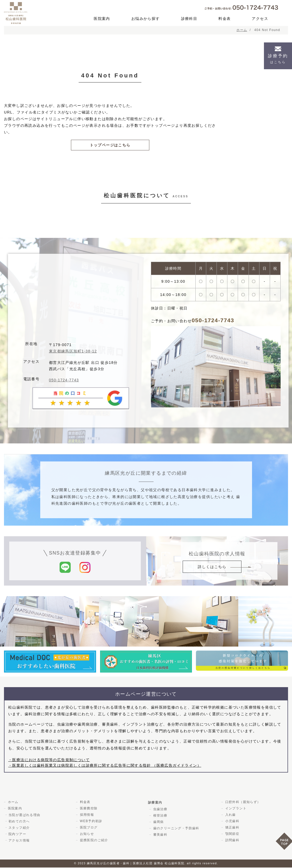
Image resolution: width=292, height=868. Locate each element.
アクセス (260, 19)
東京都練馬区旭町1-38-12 (73, 352)
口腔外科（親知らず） (242, 803)
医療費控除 (88, 809)
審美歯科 (160, 835)
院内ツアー (17, 835)
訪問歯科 (232, 841)
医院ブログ (88, 828)
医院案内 (102, 19)
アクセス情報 (19, 841)
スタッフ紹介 (19, 828)
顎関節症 (232, 835)
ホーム (12, 803)
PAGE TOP (284, 843)
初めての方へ (19, 822)
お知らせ (86, 835)
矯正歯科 (232, 828)
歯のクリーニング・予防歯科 (176, 829)
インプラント (235, 809)
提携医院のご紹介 (93, 841)
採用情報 (86, 815)
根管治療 (160, 816)
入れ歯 (230, 815)
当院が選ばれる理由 (24, 815)
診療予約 (278, 59)
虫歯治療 (160, 810)
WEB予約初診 (90, 822)
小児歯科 (232, 822)
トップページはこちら (110, 145)
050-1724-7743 (64, 381)
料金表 (224, 19)
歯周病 (158, 823)
